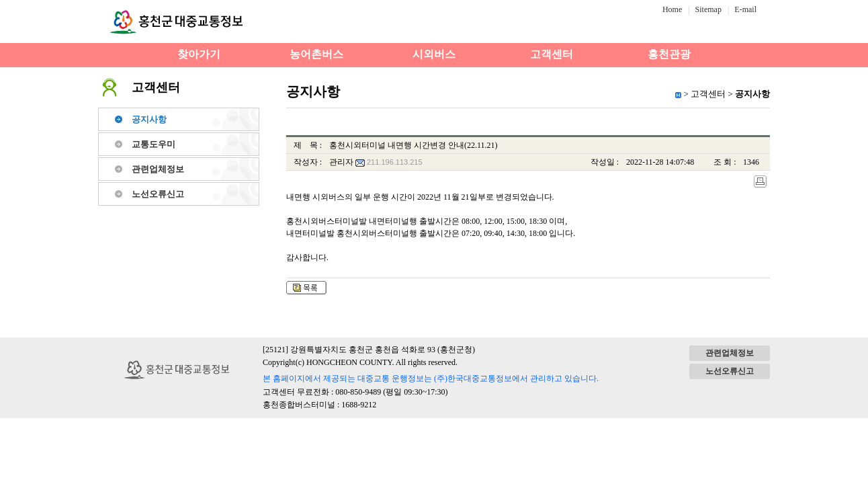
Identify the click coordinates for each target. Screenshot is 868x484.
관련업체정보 (158, 169)
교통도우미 (154, 144)
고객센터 (552, 54)
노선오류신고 (158, 194)
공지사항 (149, 119)
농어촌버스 (316, 54)
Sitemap (708, 9)
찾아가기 (199, 54)
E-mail (745, 9)
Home (672, 9)
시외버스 (434, 54)
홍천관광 (669, 54)
